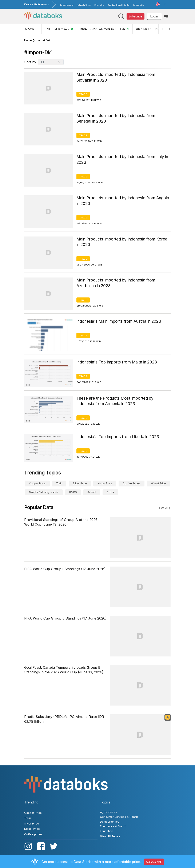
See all (163, 507)
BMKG (73, 492)
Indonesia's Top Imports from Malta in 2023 (117, 362)
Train (59, 483)
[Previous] (162, 29)
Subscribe (136, 16)
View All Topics (110, 836)
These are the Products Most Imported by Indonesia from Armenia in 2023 (115, 401)
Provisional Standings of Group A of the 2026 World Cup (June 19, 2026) (61, 522)
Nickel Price (105, 483)
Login (154, 16)
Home (28, 40)
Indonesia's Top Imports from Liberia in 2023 (118, 437)
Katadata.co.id (67, 5)
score (110, 492)
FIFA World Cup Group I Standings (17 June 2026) (65, 569)
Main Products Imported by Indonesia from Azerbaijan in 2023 (116, 283)
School (92, 492)
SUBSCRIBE (154, 862)
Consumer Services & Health (119, 817)
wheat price (158, 483)
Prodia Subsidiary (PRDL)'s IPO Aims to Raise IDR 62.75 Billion (64, 719)
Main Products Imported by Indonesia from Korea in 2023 (122, 242)
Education (107, 831)
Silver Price (80, 483)
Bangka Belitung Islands (44, 492)
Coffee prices (132, 483)
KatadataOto (139, 5)
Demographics (110, 822)
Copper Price (37, 483)
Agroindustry (108, 812)
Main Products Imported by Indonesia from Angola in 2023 (123, 201)
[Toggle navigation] (166, 16)
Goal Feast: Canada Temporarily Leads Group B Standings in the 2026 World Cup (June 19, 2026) (64, 670)
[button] (161, 4)
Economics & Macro (113, 826)
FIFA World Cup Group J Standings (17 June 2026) (65, 618)
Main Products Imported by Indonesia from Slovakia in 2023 (116, 77)
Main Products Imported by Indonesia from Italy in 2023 (122, 160)
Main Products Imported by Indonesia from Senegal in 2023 (116, 119)
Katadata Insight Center (119, 5)
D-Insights (99, 5)
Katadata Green (84, 5)
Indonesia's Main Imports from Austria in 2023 (119, 321)
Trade (83, 94)
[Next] (170, 29)
